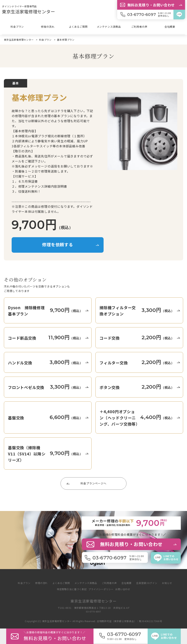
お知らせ (171, 583)
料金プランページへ (93, 483)
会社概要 (170, 27)
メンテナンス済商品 (109, 27)
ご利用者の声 (139, 27)
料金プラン (17, 27)
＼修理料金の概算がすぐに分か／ (59, 636)
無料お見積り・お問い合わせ (151, 5)
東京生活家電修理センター (31, 11)
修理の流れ (48, 27)
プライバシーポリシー (101, 589)
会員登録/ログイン (150, 583)
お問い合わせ (125, 589)
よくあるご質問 (78, 27)
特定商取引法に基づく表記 (70, 589)
